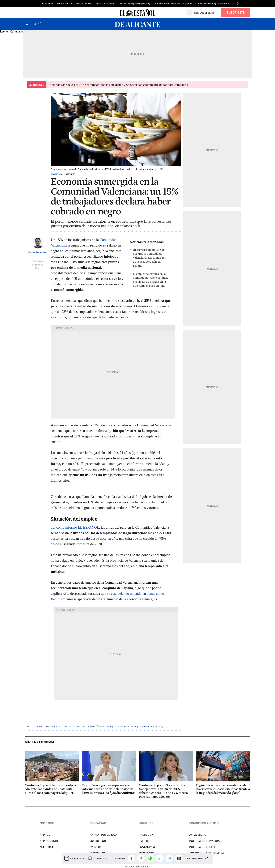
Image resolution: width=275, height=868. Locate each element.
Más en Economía (40, 742)
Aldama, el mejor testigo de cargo (136, 3)
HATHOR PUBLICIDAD (103, 835)
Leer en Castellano (11, 31)
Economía (57, 174)
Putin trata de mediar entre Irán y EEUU (173, 3)
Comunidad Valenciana (72, 726)
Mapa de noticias (84, 3)
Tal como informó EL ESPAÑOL (75, 527)
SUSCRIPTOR (98, 841)
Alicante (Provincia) (127, 726)
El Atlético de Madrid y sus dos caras (212, 3)
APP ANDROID (49, 841)
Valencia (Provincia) (152, 726)
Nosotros (47, 847)
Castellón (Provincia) (100, 726)
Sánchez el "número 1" (106, 3)
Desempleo (51, 726)
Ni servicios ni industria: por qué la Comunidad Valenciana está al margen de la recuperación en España (150, 258)
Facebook (146, 835)
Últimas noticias (65, 3)
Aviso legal (197, 835)
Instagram (147, 847)
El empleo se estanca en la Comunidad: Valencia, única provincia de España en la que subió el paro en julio (151, 280)
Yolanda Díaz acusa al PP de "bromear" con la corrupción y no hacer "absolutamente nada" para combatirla (119, 85)
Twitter (145, 841)
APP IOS (45, 835)
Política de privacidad (205, 841)
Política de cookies (203, 847)
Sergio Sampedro (37, 252)
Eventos (96, 847)
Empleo (38, 726)
